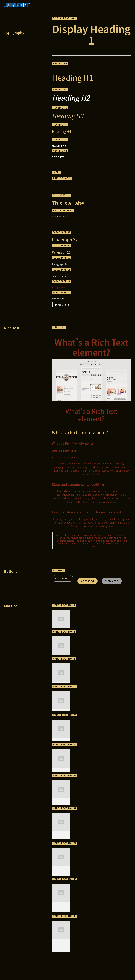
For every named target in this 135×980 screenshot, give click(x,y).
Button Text (63, 578)
